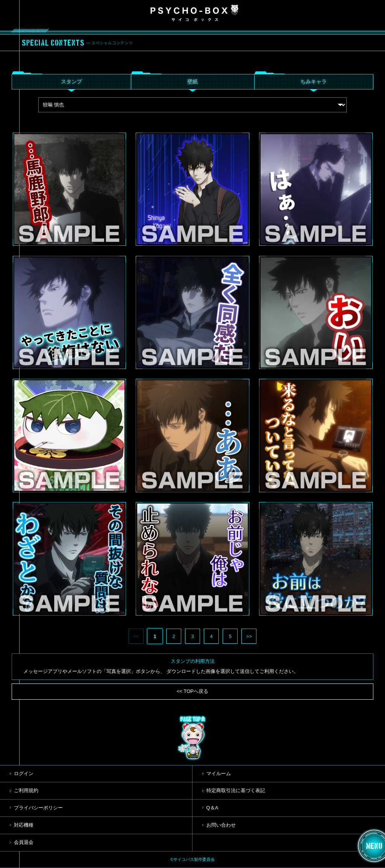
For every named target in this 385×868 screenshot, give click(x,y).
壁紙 (192, 82)
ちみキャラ (314, 82)
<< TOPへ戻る (192, 691)
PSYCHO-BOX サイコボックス (194, 13)
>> (249, 636)
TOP (192, 738)
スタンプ (71, 82)
